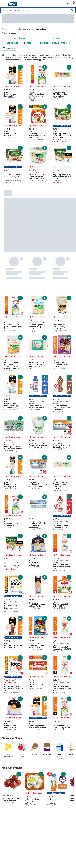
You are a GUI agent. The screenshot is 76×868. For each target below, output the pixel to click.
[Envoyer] (72, 10)
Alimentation (7, 29)
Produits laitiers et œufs (24, 29)
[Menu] (3, 3)
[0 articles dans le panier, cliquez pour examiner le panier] (73, 4)
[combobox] (38, 10)
